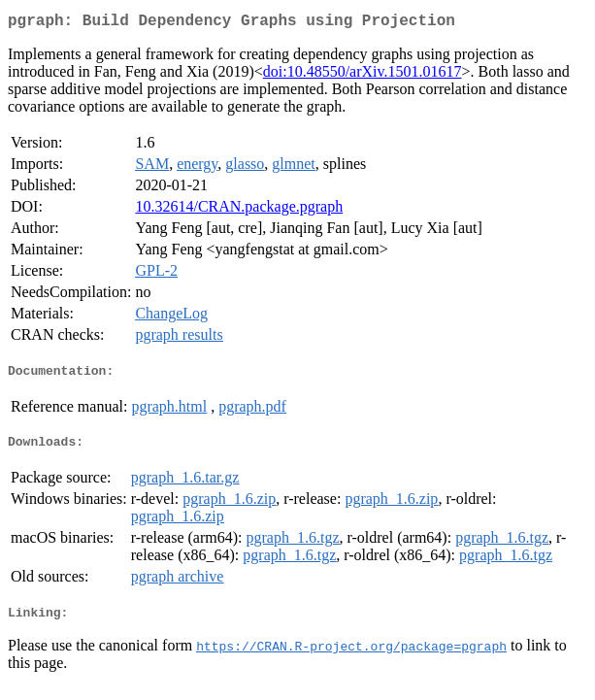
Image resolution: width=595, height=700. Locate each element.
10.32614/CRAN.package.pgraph (239, 210)
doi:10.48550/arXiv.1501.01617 (363, 75)
